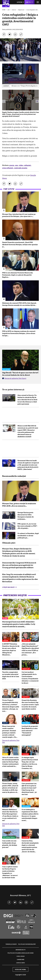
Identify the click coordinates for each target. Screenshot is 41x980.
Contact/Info (20, 963)
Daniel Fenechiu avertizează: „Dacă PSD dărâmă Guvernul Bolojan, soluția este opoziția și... (20, 244)
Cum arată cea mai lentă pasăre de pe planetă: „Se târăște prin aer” (10, 844)
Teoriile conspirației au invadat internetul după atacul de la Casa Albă (11, 675)
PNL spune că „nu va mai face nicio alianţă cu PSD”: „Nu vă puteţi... (27, 526)
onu (17, 165)
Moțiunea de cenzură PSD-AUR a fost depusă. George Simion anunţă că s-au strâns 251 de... (19, 304)
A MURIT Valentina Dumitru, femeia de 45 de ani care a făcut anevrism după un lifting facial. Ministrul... (11, 649)
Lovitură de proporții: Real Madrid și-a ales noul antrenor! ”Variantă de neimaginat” (30, 731)
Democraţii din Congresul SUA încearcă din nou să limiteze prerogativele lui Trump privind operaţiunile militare (19, 565)
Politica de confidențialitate (27, 944)
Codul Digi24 (20, 956)
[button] (21, 74)
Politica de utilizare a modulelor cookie (20, 953)
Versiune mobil (20, 969)
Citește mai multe (9, 587)
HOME (4, 10)
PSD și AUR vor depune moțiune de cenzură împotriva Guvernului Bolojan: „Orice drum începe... (19, 333)
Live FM (20, 2)
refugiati (28, 165)
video (21, 165)
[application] (20, 74)
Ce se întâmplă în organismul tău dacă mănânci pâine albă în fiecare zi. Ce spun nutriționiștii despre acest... (30, 815)
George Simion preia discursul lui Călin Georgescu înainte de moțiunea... (26, 516)
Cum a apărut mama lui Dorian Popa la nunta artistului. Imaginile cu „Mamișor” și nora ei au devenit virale (10, 872)
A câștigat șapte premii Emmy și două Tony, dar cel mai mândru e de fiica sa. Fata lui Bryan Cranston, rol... (30, 763)
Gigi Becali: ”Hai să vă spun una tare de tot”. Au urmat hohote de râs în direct (20, 374)
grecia (12, 165)
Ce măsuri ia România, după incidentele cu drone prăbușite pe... (28, 536)
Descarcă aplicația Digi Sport (15, 378)
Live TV (28, 2)
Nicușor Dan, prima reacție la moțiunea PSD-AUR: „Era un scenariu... (19, 505)
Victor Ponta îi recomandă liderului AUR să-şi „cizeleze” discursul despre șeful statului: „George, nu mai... (11, 706)
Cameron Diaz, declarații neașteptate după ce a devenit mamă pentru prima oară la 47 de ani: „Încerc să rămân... (30, 846)
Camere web (20, 959)
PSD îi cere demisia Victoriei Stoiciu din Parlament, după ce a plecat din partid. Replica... (17, 275)
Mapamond (21, 10)
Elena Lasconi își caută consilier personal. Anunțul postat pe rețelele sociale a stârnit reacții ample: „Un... (10, 732)
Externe (14, 10)
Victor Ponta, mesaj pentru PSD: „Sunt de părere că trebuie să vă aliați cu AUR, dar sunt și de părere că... (10, 788)
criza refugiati (8, 168)
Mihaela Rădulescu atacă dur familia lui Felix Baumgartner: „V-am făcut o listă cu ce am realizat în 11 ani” (10, 815)
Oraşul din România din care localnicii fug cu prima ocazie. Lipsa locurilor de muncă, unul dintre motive (30, 704)
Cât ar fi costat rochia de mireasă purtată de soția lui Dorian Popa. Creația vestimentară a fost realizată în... (11, 762)
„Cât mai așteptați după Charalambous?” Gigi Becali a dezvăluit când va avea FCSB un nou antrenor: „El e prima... (30, 649)
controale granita (21, 168)
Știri (9, 10)
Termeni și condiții (11, 944)
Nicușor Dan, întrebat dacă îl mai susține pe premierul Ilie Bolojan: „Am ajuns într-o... (19, 215)
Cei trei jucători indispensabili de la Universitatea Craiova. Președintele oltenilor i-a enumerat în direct (30, 677)
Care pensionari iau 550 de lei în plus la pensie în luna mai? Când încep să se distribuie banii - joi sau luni (29, 789)
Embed (6, 86)
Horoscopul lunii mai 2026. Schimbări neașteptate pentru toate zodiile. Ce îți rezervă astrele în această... (19, 624)
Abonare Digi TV (20, 950)
